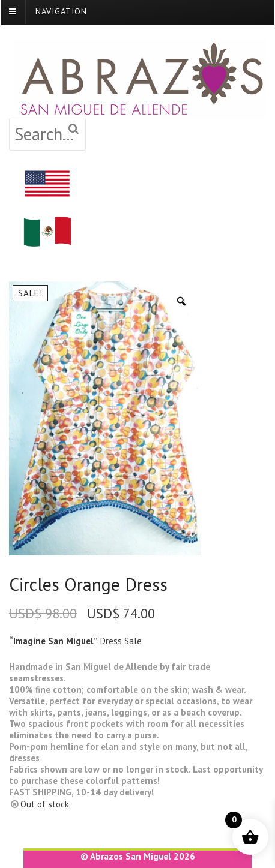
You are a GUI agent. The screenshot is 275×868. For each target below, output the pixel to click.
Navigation (61, 11)
